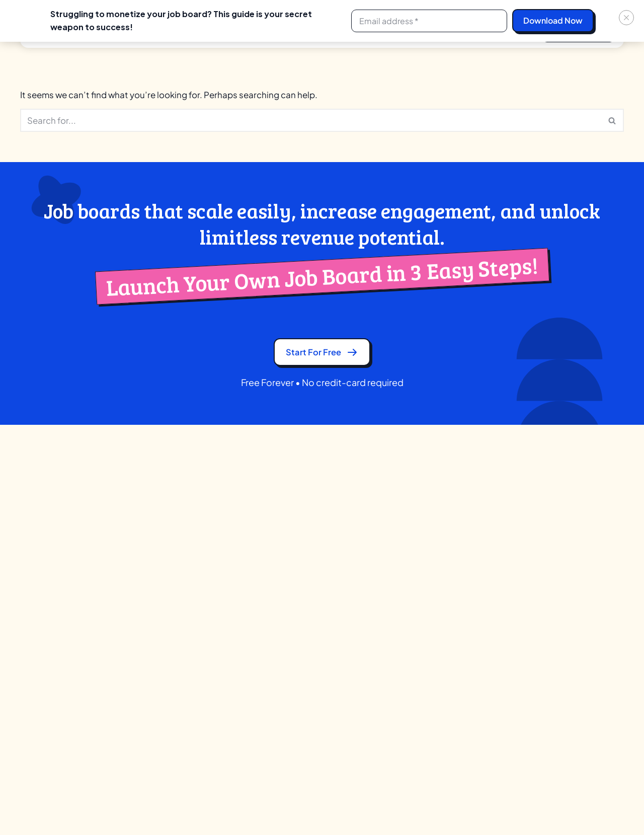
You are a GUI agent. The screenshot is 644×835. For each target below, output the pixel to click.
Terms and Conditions (60, 629)
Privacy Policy (45, 611)
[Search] (311, 121)
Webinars (557, 611)
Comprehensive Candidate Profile (205, 647)
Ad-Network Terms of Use (66, 647)
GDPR (31, 594)
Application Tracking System (195, 594)
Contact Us (41, 558)
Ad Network (178, 541)
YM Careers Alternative (457, 664)
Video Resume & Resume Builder (202, 752)
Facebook (46, 687)
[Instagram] (596, 807)
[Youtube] (618, 807)
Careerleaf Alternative (455, 541)
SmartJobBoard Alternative (465, 647)
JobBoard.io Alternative (458, 629)
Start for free (322, 355)
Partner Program (55, 541)
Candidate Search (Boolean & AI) (203, 611)
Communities (317, 647)
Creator (306, 541)
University (310, 611)
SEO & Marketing (174, 735)
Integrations (166, 682)
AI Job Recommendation (188, 576)
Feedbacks (560, 629)
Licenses (160, 699)
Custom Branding (176, 664)
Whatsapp (46, 711)
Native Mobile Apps (179, 717)
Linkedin (43, 734)
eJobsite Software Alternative (469, 558)
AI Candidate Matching (185, 558)
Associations (316, 594)
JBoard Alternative (449, 576)
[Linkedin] (551, 807)
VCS (300, 682)
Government (315, 664)
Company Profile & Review (191, 629)
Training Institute (322, 576)
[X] (529, 807)
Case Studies (564, 594)
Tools (549, 558)
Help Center (561, 647)
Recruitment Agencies (332, 558)
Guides (553, 576)
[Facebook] (574, 807)
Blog (28, 576)
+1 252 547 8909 (592, 476)
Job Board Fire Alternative (462, 594)
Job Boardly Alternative (457, 611)
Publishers (311, 629)
